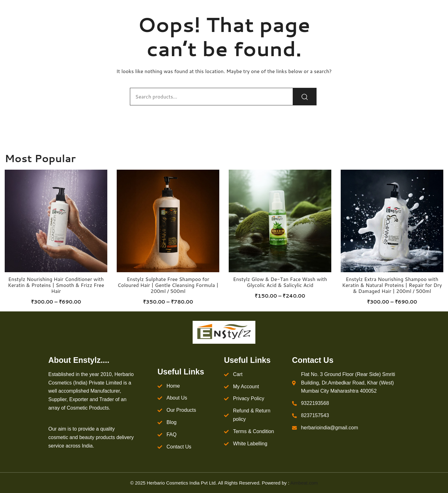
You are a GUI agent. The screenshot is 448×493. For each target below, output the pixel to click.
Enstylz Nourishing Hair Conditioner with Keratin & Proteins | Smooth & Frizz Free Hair (56, 285)
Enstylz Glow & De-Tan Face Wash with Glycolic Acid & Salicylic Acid (280, 282)
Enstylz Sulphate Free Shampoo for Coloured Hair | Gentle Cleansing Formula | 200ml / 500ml (168, 285)
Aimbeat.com (304, 483)
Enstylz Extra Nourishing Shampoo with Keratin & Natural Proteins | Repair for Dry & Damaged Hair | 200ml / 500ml (392, 285)
